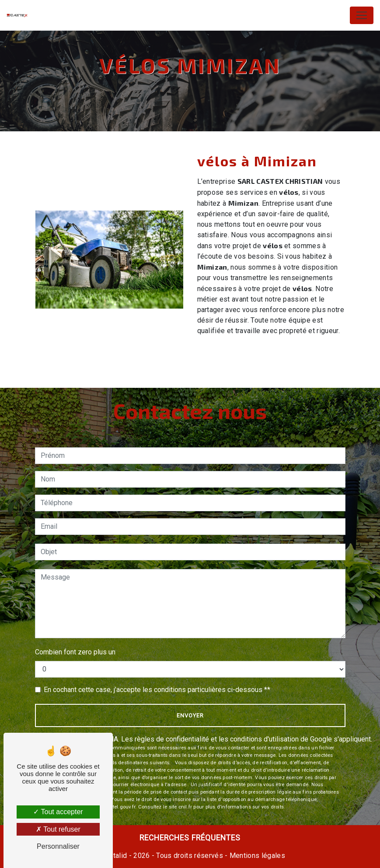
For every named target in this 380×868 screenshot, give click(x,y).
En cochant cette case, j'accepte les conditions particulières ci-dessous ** (157, 690)
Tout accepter (58, 812)
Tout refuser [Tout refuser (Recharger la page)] (58, 829)
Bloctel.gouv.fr (119, 807)
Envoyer (190, 715)
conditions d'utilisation (264, 739)
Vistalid (115, 856)
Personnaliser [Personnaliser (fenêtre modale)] (58, 846)
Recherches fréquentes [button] (190, 838)
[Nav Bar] (362, 15)
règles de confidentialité (172, 739)
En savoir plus (285, 355)
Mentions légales (256, 856)
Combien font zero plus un (75, 652)
